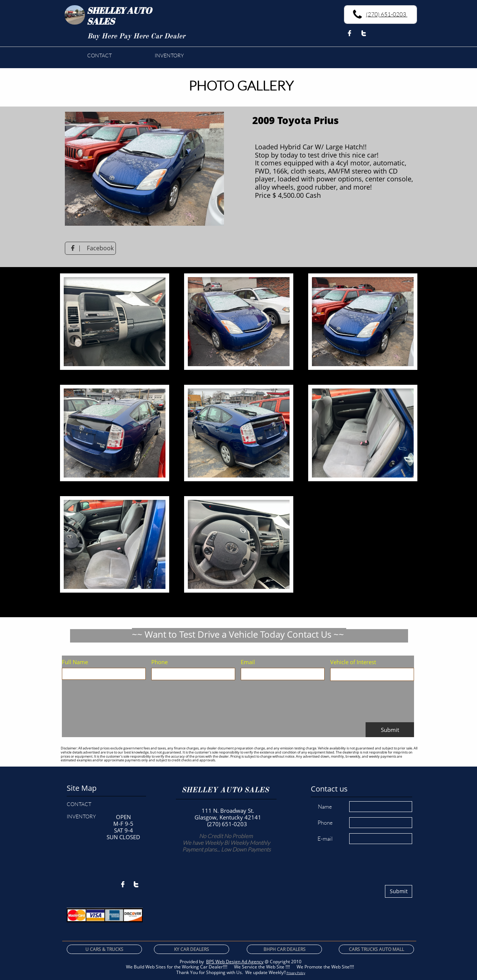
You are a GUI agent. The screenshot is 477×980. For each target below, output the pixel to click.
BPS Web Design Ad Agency (235, 962)
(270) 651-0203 (387, 14)
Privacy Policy (296, 973)
